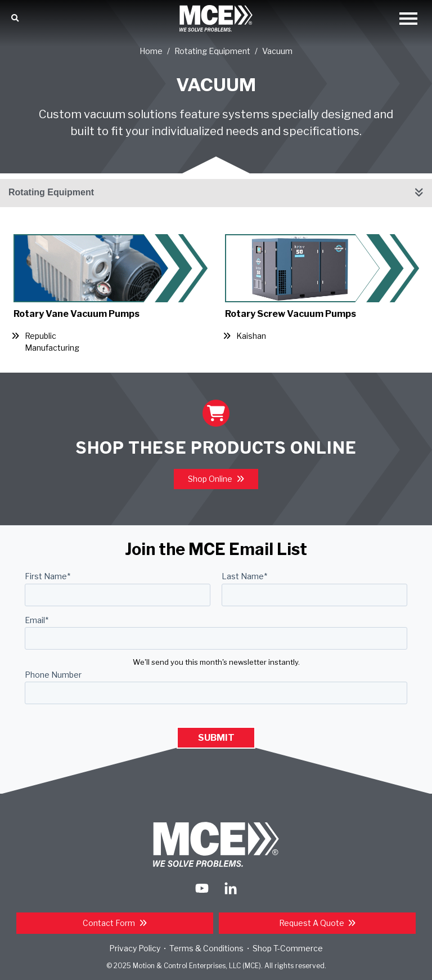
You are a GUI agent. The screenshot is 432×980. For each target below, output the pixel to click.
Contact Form (110, 923)
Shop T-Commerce (288, 948)
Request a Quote (312, 923)
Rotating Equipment (212, 51)
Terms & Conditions (206, 948)
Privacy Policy (135, 948)
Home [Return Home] (151, 51)
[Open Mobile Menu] (408, 19)
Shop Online (211, 479)
